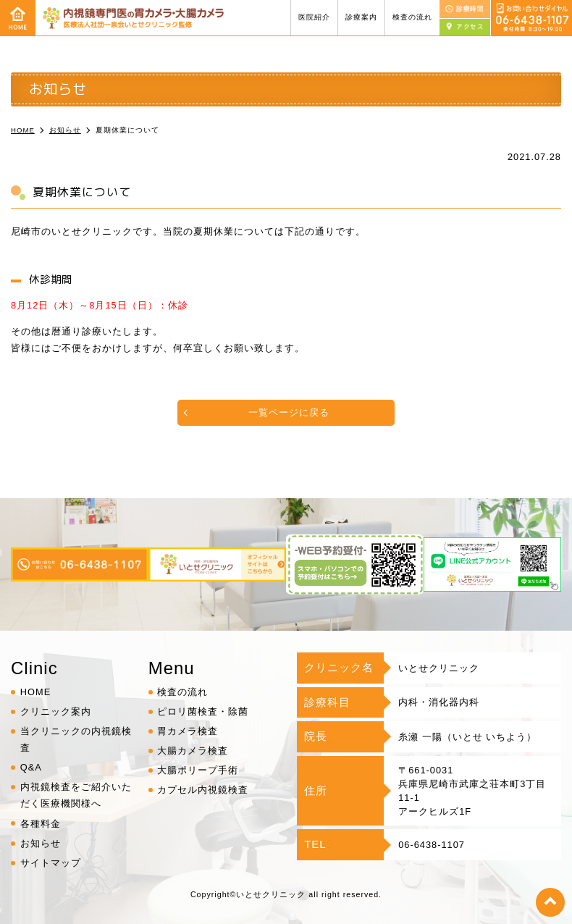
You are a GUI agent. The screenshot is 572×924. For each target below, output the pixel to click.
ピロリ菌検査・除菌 (203, 711)
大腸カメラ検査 (193, 751)
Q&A (31, 767)
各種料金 (41, 824)
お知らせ (41, 843)
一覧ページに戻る (289, 412)
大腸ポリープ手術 (198, 770)
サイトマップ (51, 863)
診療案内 (361, 17)
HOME (35, 692)
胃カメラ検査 (188, 731)
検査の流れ (412, 17)
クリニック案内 (56, 711)
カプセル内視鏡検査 (203, 790)
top (550, 902)
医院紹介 (314, 17)
